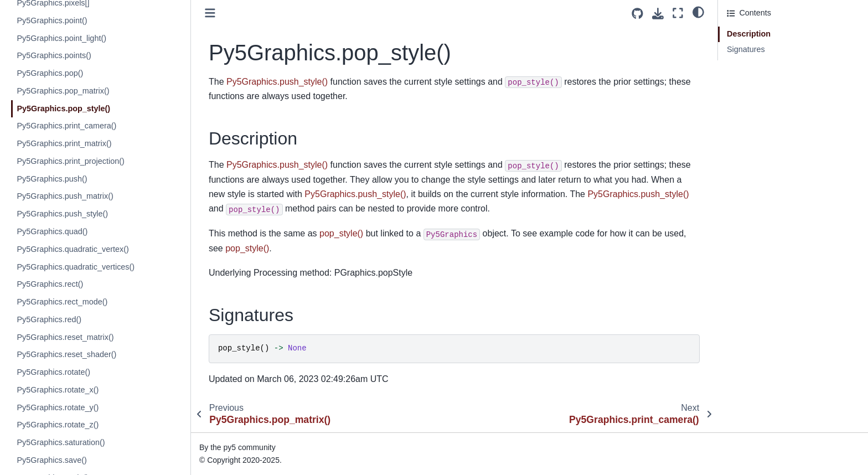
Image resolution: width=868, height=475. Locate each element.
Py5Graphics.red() (49, 319)
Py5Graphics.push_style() (62, 214)
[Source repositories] (637, 14)
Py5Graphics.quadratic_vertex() (73, 249)
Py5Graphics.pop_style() (63, 109)
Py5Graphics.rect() (50, 284)
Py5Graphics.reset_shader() (66, 354)
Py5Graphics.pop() (50, 73)
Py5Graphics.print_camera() (66, 126)
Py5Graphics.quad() (52, 231)
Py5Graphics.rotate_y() (58, 407)
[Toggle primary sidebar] (210, 13)
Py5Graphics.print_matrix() (64, 143)
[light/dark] (698, 12)
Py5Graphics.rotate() (53, 372)
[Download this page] (658, 14)
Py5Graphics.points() (54, 55)
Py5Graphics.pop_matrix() (63, 91)
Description (749, 34)
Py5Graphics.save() (51, 460)
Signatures (746, 49)
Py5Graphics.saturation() (61, 442)
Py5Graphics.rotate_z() (58, 425)
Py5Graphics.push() (52, 179)
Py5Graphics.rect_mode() (62, 302)
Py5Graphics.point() (52, 20)
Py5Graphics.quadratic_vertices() (76, 267)
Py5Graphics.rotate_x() (58, 390)
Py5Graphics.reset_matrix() (65, 337)
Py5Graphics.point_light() (61, 38)
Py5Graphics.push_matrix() (65, 196)
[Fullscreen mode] (678, 13)
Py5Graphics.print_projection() (70, 161)
